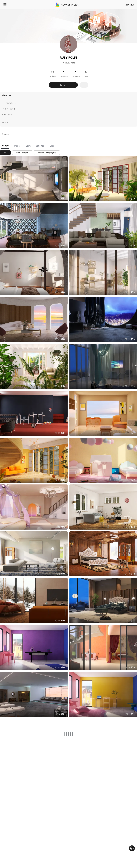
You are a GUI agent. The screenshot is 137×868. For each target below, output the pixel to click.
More (5, 122)
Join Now (130, 5)
